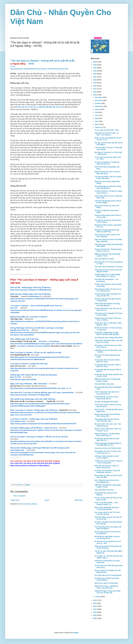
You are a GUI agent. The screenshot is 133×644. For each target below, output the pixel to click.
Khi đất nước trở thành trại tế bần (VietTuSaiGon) (107, 579)
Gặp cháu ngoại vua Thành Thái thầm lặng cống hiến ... (108, 240)
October (98, 103)
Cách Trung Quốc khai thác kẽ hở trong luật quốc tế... (107, 393)
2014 (95, 600)
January (98, 597)
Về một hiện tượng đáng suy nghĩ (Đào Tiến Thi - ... (107, 439)
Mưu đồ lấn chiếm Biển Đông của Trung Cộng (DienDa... (107, 508)
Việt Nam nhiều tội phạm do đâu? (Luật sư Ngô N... (107, 457)
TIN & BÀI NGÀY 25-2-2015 (104, 490)
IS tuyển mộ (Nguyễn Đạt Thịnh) (106, 402)
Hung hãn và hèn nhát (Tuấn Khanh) (108, 448)
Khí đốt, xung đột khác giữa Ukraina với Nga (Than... (108, 300)
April (97, 121)
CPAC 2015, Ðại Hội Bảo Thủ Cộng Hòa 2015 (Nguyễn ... (107, 305)
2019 (95, 83)
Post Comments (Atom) (28, 504)
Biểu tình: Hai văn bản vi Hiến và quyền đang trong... (107, 467)
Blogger (76, 633)
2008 (95, 618)
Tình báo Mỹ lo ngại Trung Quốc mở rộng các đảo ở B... (108, 295)
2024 (95, 68)
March (98, 124)
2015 (95, 95)
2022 (95, 74)
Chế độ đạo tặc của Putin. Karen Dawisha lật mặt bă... (106, 398)
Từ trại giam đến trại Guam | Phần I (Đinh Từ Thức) (107, 361)
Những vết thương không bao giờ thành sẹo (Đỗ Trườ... (107, 231)
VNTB (31, 64)
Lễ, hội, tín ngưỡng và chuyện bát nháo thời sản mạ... (107, 163)
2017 (95, 89)
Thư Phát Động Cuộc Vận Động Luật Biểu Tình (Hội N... (108, 528)
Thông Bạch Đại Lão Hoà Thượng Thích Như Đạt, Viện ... (107, 420)
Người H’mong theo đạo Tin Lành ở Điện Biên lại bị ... (107, 173)
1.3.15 (13, 66)
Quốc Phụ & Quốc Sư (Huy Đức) (106, 583)
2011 (95, 609)
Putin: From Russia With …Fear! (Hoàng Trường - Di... (106, 504)
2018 (95, 86)
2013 (95, 603)
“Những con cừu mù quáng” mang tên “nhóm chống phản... (109, 462)
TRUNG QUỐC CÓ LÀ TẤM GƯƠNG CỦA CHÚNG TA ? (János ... (107, 276)
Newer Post (15, 500)
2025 (95, 65)
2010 (95, 612)
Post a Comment (20, 496)
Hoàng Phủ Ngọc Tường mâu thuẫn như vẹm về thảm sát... (108, 592)
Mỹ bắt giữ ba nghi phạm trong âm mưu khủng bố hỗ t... (107, 537)
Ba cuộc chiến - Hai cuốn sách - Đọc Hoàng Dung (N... (108, 425)
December (99, 97)
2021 (95, 77)
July (97, 112)
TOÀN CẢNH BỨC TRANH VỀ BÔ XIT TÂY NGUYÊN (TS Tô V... (108, 444)
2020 (95, 80)
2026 (95, 62)
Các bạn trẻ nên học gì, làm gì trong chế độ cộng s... (108, 221)
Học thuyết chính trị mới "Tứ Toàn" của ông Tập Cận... (107, 513)
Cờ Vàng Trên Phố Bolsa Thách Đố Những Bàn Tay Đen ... (107, 471)
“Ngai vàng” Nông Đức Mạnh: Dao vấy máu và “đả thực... (109, 341)
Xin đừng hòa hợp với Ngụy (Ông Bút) (108, 338)
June (97, 115)
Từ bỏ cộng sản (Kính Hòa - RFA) (107, 130)
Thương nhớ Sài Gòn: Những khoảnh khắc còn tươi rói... (108, 250)
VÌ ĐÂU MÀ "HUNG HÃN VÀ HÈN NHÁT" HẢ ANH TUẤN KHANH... (107, 334)
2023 (95, 71)
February (99, 127)
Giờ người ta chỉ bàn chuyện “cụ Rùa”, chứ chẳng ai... (107, 134)
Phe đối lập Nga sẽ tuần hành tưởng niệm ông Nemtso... (108, 187)
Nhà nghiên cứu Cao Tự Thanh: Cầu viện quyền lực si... (108, 452)
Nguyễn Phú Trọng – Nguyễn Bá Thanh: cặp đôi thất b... (106, 587)
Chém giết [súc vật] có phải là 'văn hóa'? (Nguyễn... (107, 236)
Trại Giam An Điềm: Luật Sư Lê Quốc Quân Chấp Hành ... (108, 178)
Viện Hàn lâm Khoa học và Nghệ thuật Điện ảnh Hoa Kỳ (40, 107)
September (99, 106)
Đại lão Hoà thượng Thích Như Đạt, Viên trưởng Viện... (107, 415)
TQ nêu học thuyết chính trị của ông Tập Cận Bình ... (108, 405)
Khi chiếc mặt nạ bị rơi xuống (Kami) (108, 575)
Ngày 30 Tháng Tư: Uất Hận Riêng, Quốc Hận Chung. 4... (107, 435)
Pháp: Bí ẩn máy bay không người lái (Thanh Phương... (108, 547)
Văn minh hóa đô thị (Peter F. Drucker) (109, 267)
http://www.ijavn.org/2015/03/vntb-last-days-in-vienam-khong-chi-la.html (39, 69)
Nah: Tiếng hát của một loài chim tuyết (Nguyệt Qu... (107, 481)
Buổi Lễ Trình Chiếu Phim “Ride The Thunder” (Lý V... (108, 430)
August (98, 109)
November (99, 100)
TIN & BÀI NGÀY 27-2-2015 (104, 259)
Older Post (79, 500)
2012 (95, 606)
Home (47, 500)
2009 (95, 615)
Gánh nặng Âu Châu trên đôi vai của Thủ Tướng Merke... (108, 290)
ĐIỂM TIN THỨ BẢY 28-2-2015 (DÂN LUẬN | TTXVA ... (107, 255)
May (97, 118)
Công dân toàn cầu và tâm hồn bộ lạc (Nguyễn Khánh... (108, 271)
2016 (95, 92)
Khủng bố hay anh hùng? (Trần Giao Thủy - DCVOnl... (108, 319)
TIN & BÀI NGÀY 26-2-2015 (104, 384)
